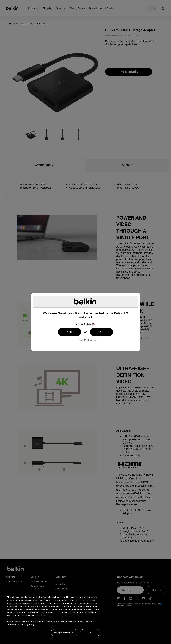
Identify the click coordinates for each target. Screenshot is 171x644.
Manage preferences (64, 632)
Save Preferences (88, 340)
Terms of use (14, 625)
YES (69, 332)
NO (102, 332)
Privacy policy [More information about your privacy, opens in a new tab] (28, 625)
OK (90, 632)
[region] (54, 614)
